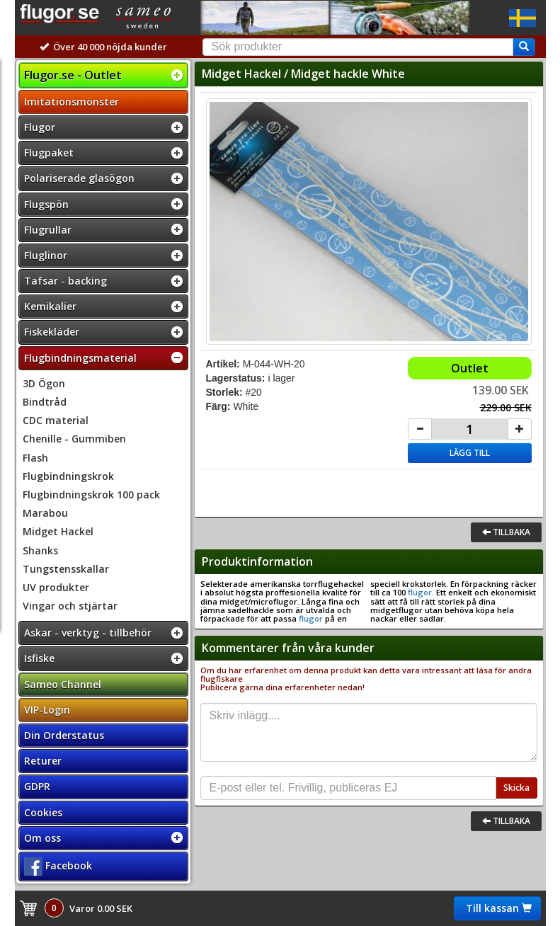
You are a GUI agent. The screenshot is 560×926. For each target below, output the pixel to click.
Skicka (516, 788)
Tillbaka (506, 532)
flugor (311, 618)
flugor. (420, 592)
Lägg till (470, 453)
